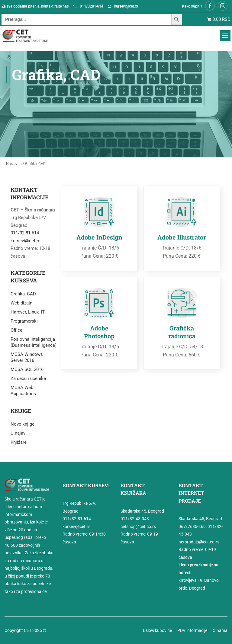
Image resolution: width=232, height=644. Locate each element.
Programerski (24, 321)
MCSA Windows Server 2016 (27, 357)
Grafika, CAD (23, 294)
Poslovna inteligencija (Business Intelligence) (34, 342)
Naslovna (14, 164)
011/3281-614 (92, 6)
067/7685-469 (192, 526)
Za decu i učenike (28, 378)
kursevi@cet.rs (126, 6)
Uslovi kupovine (157, 630)
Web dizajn (21, 303)
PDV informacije (192, 630)
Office (16, 330)
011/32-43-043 (135, 519)
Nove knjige (23, 424)
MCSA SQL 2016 (27, 369)
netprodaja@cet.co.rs (199, 542)
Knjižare (19, 442)
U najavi (19, 433)
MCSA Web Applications (23, 391)
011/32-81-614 (25, 233)
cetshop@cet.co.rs (138, 526)
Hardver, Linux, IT (28, 312)
